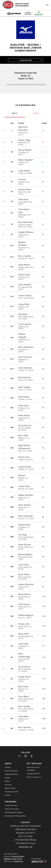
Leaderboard (25, 60)
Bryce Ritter (23, 435)
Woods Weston (24, 525)
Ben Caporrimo (25, 727)
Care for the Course (12, 809)
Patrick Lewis (24, 457)
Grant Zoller (23, 644)
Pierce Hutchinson (26, 347)
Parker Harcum (24, 545)
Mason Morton (24, 594)
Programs (11, 802)
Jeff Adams (23, 314)
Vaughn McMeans (26, 232)
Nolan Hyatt (23, 199)
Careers (8, 778)
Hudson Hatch (24, 275)
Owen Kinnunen (25, 368)
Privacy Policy (18, 857)
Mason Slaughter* (26, 160)
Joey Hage (23, 535)
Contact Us (18, 861)
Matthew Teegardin (22, 336)
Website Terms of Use (13, 859)
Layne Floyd (23, 565)
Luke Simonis (24, 604)
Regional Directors (12, 774)
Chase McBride (25, 285)
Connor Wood (24, 486)
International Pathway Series (15, 816)
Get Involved (34, 764)
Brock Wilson (24, 574)
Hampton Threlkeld (22, 244)
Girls (36, 113)
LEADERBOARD (26, 105)
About (8, 764)
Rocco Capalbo (25, 256)
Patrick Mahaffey (25, 554)
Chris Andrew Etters (24, 211)
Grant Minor (23, 716)
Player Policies (10, 788)
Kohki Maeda (24, 415)
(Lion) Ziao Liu (25, 425)
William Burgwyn (26, 615)
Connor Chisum (25, 295)
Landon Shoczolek (26, 584)
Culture (7, 781)
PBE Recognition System (14, 812)
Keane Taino (23, 406)
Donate (7, 795)
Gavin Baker (23, 696)
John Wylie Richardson (23, 128)
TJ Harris (22, 179)
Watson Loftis (24, 624)
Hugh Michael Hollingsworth (24, 447)
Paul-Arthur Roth (25, 222)
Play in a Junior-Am (34, 777)
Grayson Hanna (25, 467)
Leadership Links (11, 805)
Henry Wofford (24, 505)
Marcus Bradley (25, 150)
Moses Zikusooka (25, 516)
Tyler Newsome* (25, 357)
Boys (15, 113)
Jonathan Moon (25, 189)
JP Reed (21, 475)
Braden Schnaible (25, 495)
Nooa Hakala (24, 397)
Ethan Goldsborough (24, 655)
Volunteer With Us (33, 774)
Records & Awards (12, 792)
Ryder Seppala (24, 387)
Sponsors (8, 785)
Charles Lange (24, 140)
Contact (8, 767)
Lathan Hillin (24, 304)
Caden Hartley (24, 171)
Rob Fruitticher (25, 377)
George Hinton (24, 677)
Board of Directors (11, 771)
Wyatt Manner (24, 265)
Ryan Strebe (23, 687)
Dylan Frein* (24, 634)
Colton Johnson (25, 324)
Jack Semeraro (24, 667)
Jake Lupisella (24, 706)
